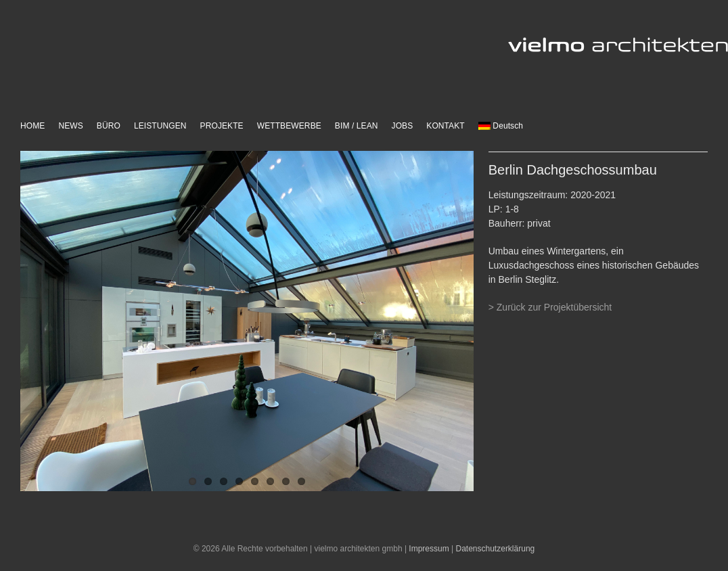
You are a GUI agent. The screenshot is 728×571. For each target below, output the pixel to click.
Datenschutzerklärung (496, 549)
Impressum (429, 549)
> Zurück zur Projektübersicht (550, 307)
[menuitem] (501, 127)
